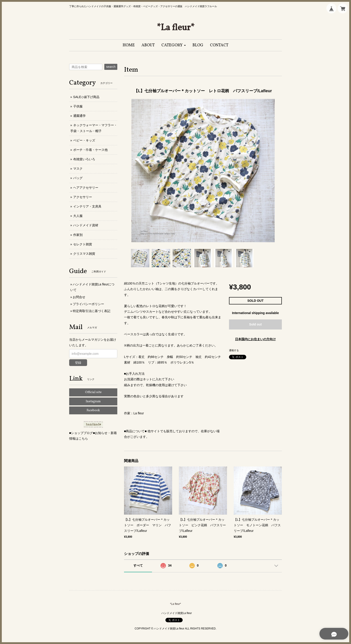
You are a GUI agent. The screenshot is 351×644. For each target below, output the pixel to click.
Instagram (93, 401)
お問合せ (79, 297)
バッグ (78, 178)
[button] (174, 45)
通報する (234, 350)
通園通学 (79, 116)
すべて (138, 565)
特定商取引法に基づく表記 (92, 311)
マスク (78, 169)
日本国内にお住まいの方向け (255, 339)
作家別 (78, 235)
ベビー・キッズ (84, 140)
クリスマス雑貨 (84, 254)
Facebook (93, 410)
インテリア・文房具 (87, 206)
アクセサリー (83, 197)
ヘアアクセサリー (86, 188)
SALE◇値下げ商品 (86, 97)
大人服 (78, 216)
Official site (93, 392)
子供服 (78, 106)
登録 (78, 363)
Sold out (255, 324)
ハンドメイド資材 (86, 225)
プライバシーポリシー (88, 304)
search (111, 67)
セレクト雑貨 (83, 244)
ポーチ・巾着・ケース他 (90, 150)
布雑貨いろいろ (84, 159)
